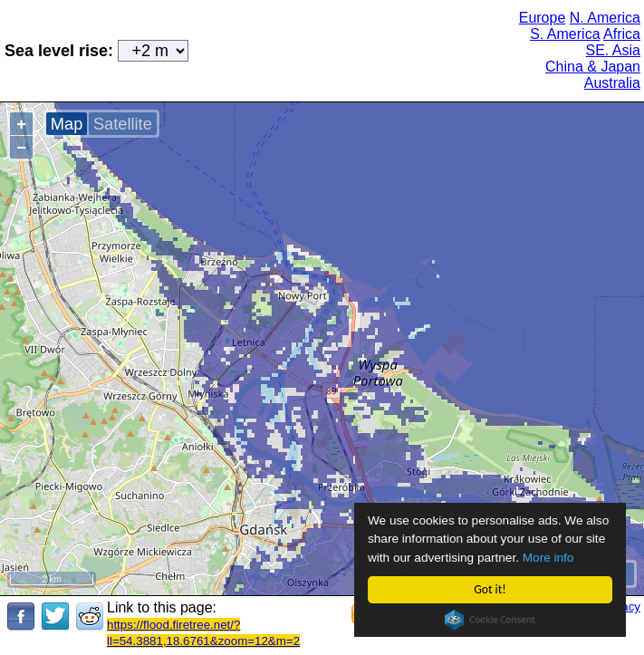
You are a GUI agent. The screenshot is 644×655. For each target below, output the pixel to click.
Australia (612, 83)
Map (67, 124)
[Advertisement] (341, 49)
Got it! (490, 589)
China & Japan (593, 67)
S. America (565, 34)
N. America (605, 18)
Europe (543, 18)
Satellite (123, 124)
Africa (622, 34)
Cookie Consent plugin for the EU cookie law (491, 620)
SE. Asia (613, 50)
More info (548, 558)
